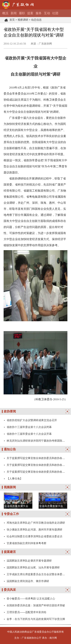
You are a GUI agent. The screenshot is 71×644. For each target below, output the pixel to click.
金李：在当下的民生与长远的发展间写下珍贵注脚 (36, 619)
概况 (5, 13)
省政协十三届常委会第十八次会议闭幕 (29, 427)
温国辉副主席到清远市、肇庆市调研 (28, 581)
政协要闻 (10, 411)
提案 (30, 13)
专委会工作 (11, 514)
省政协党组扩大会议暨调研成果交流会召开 (32, 420)
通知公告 (10, 449)
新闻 (14, 13)
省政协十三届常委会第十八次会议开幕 (29, 434)
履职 (22, 13)
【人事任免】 (15, 479)
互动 (47, 13)
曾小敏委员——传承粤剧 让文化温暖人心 (31, 599)
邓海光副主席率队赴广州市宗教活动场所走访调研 (36, 523)
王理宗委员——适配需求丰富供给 (27, 612)
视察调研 (23, 20)
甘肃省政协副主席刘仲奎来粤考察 (27, 543)
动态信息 (36, 20)
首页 (12, 20)
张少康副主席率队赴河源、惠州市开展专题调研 (34, 530)
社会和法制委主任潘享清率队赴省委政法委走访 (34, 536)
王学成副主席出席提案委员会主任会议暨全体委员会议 (38, 574)
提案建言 (10, 552)
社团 (55, 13)
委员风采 (10, 590)
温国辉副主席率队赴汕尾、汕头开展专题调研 (33, 567)
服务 (39, 13)
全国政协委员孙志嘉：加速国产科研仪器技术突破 (36, 605)
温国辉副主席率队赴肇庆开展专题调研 (29, 561)
